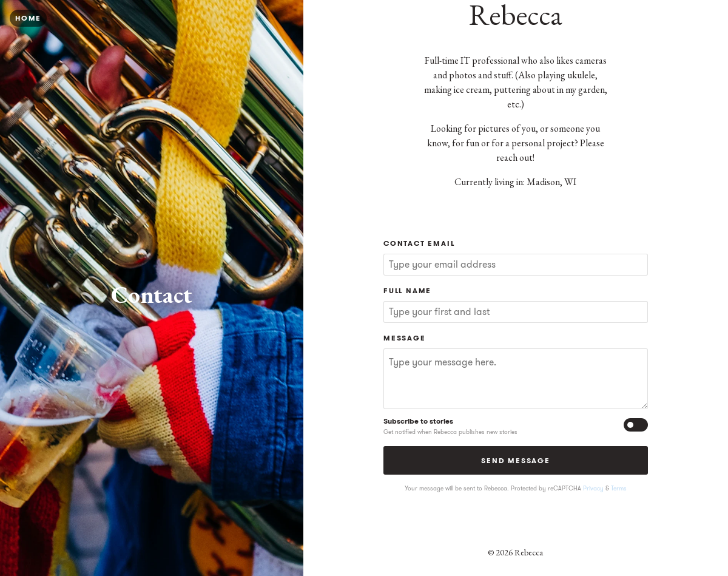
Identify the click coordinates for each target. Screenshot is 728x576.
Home (28, 18)
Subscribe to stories (418, 421)
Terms (619, 489)
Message (405, 338)
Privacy (593, 489)
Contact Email (419, 243)
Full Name (407, 290)
